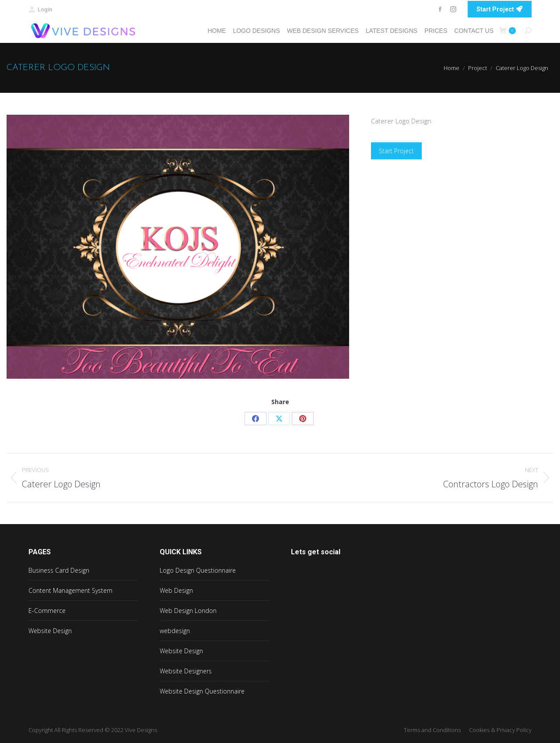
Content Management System (70, 590)
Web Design (176, 590)
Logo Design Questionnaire (198, 570)
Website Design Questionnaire (202, 691)
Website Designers (186, 671)
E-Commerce (47, 611)
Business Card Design (59, 570)
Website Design (50, 631)
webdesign (175, 631)
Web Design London (188, 611)
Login (40, 9)
